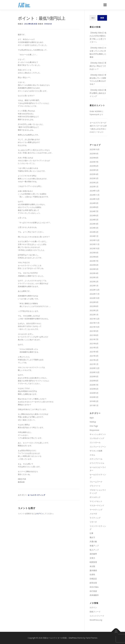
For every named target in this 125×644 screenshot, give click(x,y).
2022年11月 (95, 294)
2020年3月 (94, 397)
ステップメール (96, 459)
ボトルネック (95, 497)
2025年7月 (94, 162)
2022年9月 (94, 302)
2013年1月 (94, 405)
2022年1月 (94, 315)
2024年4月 (94, 224)
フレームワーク (96, 482)
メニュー (105, 5)
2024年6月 (94, 215)
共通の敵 (93, 541)
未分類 (92, 566)
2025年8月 (94, 158)
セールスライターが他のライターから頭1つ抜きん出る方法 (98, 126)
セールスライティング (36, 495)
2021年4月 (94, 352)
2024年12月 (95, 191)
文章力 (92, 558)
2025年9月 (94, 154)
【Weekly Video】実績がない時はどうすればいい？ (98, 66)
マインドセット (96, 501)
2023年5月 (94, 269)
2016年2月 (94, 401)
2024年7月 (94, 211)
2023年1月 (94, 286)
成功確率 (93, 554)
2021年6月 (94, 343)
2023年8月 (94, 257)
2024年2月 (94, 232)
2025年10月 (95, 149)
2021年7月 (94, 339)
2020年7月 (94, 385)
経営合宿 (93, 583)
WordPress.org (96, 620)
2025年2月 (94, 182)
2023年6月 (94, 265)
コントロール (95, 442)
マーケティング (96, 510)
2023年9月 (94, 253)
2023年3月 (94, 277)
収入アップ (94, 550)
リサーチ (93, 522)
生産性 (92, 574)
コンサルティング (97, 438)
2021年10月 (95, 327)
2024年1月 (94, 236)
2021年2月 (94, 360)
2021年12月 (95, 319)
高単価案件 (94, 595)
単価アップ (94, 546)
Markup (93, 422)
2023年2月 (94, 282)
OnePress (73, 638)
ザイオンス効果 (96, 451)
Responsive (94, 430)
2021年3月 (94, 356)
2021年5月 (94, 348)
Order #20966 (95, 111)
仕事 (91, 533)
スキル (92, 455)
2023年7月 (94, 261)
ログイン (40, 514)
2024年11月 (95, 195)
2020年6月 (94, 389)
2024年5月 (94, 220)
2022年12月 (95, 290)
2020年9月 (94, 376)
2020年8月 (94, 381)
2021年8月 (94, 335)
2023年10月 (95, 248)
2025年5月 (94, 170)
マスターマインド (97, 505)
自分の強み (94, 587)
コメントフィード (97, 616)
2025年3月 (94, 178)
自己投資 (93, 591)
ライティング (95, 518)
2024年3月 (94, 228)
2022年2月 (94, 310)
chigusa (48, 24)
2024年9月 (94, 203)
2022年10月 (95, 298)
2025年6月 (94, 166)
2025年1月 (94, 187)
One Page (94, 426)
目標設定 (93, 579)
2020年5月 (94, 393)
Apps (92, 418)
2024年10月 (95, 199)
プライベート (95, 486)
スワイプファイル (97, 463)
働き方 (92, 537)
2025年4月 (94, 174)
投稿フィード (95, 612)
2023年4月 (94, 273)
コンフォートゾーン (98, 447)
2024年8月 (94, 207)
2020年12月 (95, 368)
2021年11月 (95, 323)
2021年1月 (94, 364)
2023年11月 (95, 244)
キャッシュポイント (98, 434)
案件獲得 (93, 570)
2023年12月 (95, 240)
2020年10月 (95, 372)
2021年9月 (94, 331)
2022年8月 (94, 306)
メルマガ (93, 514)
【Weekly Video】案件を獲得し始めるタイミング (98, 93)
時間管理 (93, 562)
